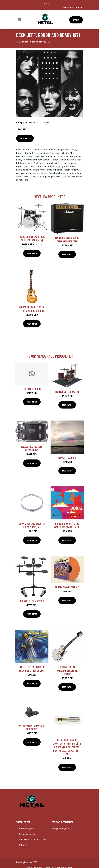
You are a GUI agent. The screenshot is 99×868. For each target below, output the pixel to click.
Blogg (24, 845)
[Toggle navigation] (20, 20)
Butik (76, 20)
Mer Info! (25, 138)
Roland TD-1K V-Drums (32, 601)
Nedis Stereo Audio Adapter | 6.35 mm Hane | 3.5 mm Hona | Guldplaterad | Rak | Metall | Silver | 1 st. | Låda (67, 747)
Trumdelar (45, 122)
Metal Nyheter (28, 829)
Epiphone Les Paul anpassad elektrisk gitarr (67, 670)
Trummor (34, 122)
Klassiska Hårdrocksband (34, 839)
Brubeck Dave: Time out (67, 587)
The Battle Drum (32, 389)
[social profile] (53, 4)
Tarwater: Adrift (67, 458)
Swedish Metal (28, 834)
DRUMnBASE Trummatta (67, 392)
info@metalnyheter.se (72, 7)
